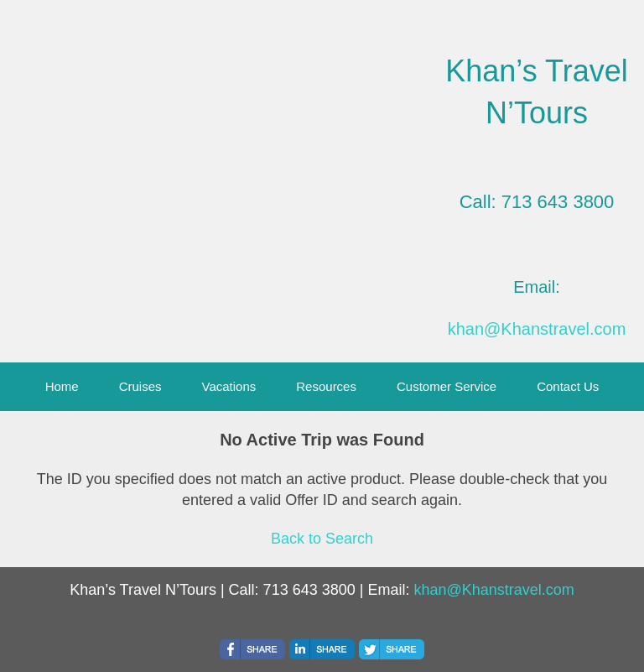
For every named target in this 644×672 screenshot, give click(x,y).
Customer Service (447, 386)
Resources (326, 386)
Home (62, 386)
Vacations (229, 386)
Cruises (140, 386)
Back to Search (322, 539)
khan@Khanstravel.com (537, 329)
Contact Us (568, 386)
